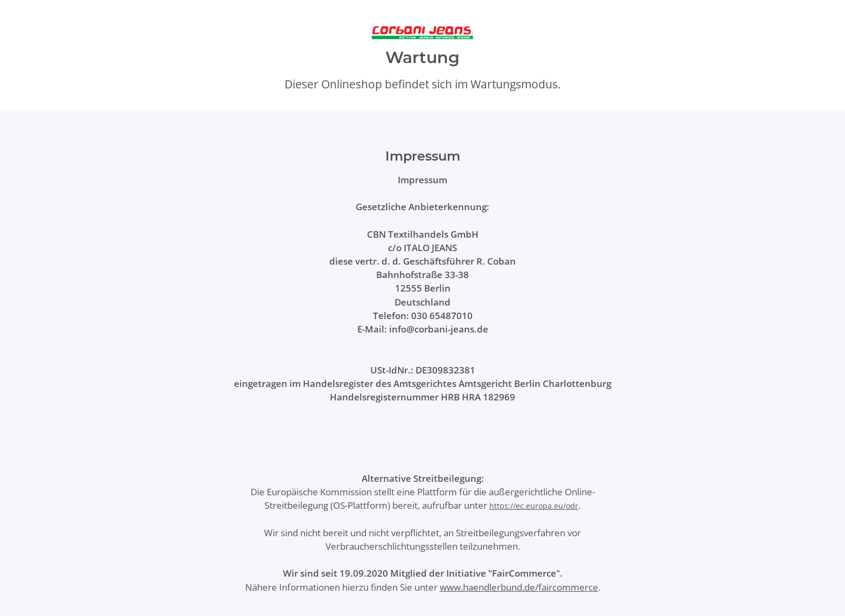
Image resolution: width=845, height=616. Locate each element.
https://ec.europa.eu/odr (534, 506)
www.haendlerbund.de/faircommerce (519, 587)
